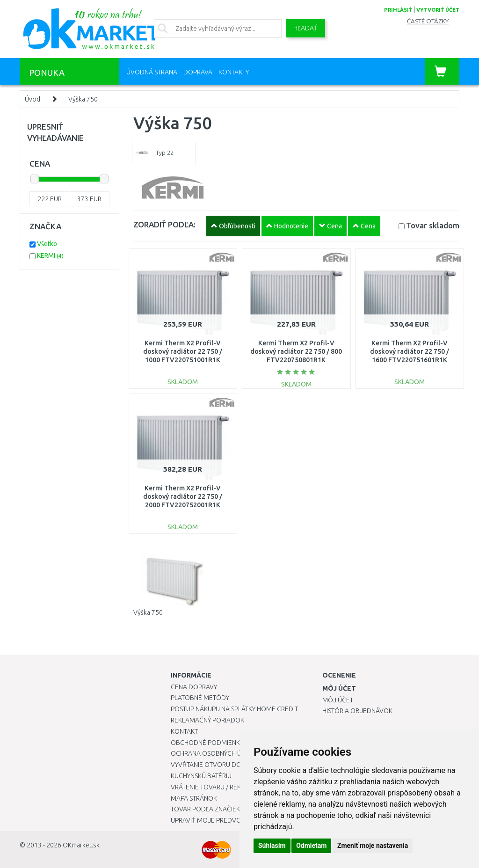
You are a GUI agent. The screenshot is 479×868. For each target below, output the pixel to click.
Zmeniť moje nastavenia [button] (373, 846)
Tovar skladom (433, 225)
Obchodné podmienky (207, 743)
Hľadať (305, 28)
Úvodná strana (152, 72)
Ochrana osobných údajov (217, 753)
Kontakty (234, 72)
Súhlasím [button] (272, 846)
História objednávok (357, 711)
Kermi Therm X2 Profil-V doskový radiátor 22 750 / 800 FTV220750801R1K (296, 351)
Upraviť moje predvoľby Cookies (225, 820)
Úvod (33, 99)
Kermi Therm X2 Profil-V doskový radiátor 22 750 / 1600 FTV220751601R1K (410, 351)
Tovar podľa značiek (205, 809)
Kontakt (184, 731)
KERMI (50, 255)
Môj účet (338, 700)
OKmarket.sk (81, 845)
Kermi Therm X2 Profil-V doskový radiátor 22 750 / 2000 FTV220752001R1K (183, 496)
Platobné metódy (200, 698)
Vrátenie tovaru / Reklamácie (219, 787)
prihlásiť (398, 10)
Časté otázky (428, 21)
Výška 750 (83, 99)
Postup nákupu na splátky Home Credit (234, 709)
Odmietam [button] (311, 846)
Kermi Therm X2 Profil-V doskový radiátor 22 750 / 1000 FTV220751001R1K (183, 351)
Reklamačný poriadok (207, 720)
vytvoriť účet (438, 10)
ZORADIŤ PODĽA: (164, 224)
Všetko (47, 244)
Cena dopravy (194, 687)
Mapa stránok (194, 798)
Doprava (198, 72)
